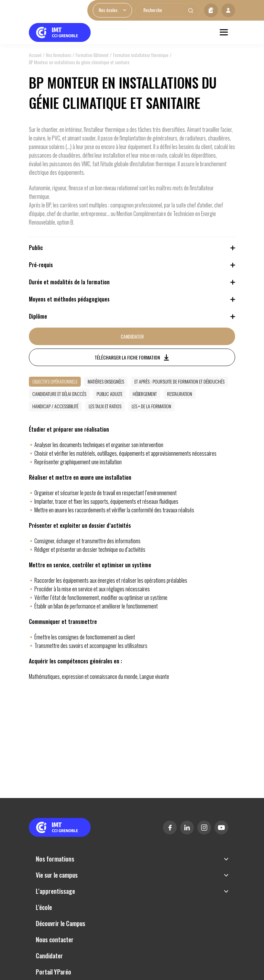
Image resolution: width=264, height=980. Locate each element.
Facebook (170, 828)
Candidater (211, 10)
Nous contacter (55, 939)
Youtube (221, 828)
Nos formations (59, 55)
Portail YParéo (53, 972)
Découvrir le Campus (60, 923)
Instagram (204, 828)
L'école (44, 907)
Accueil (35, 55)
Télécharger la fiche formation (127, 357)
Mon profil (228, 10)
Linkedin (187, 828)
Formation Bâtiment (92, 55)
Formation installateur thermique (141, 55)
